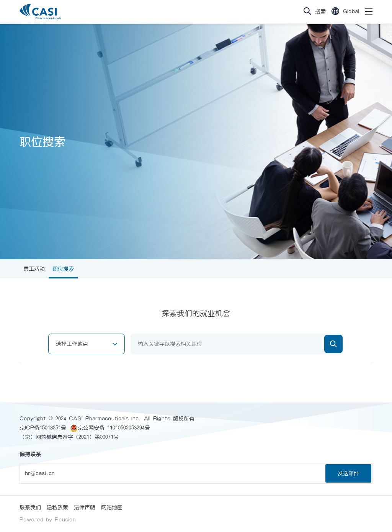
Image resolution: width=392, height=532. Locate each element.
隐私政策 (57, 507)
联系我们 (30, 507)
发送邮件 (348, 473)
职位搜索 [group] (63, 269)
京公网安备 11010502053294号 (110, 428)
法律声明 (85, 507)
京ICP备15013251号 (43, 428)
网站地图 (112, 507)
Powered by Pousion (48, 520)
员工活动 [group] (34, 269)
